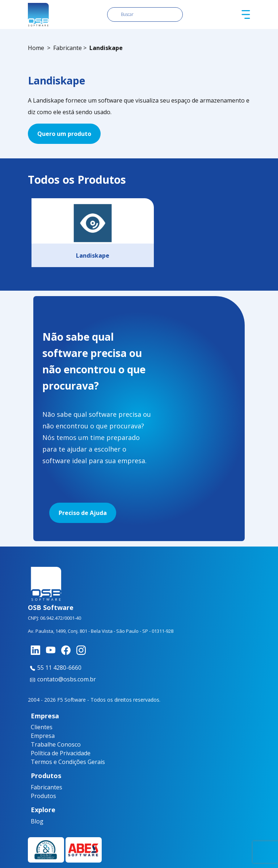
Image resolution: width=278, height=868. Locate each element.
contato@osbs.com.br (62, 679)
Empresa (43, 736)
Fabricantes (45, 787)
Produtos (43, 796)
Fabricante (68, 48)
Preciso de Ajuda (83, 513)
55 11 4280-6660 (55, 668)
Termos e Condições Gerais (68, 762)
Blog (37, 821)
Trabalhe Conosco (56, 744)
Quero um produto (64, 134)
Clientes (42, 727)
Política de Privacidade (61, 753)
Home (36, 48)
